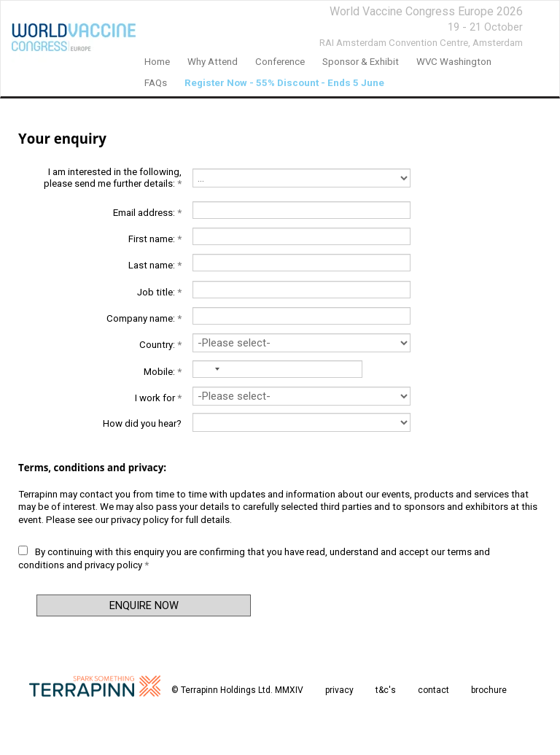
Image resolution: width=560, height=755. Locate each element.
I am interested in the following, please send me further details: (113, 178)
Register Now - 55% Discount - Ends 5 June (284, 83)
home (157, 62)
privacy (339, 690)
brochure (489, 690)
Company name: (144, 318)
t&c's (386, 690)
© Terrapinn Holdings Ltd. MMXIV (237, 690)
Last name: (155, 265)
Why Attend (213, 62)
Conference (280, 62)
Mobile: (163, 372)
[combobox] (206, 369)
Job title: (159, 292)
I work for (158, 398)
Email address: (147, 213)
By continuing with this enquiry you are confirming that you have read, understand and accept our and (254, 558)
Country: (160, 345)
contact (433, 690)
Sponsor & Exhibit (361, 62)
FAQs (156, 83)
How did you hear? (142, 423)
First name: (155, 239)
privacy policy (140, 520)
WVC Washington (454, 62)
